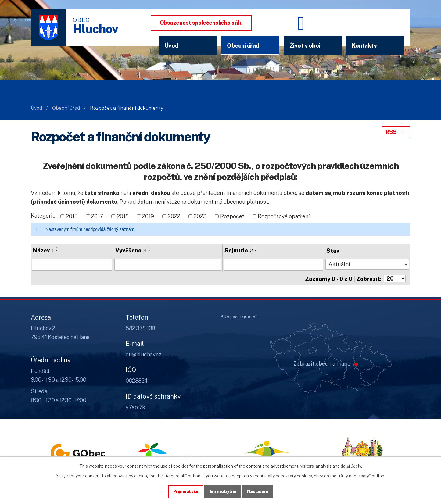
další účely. (351, 466)
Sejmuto (239, 250)
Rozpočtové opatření (284, 216)
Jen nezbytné (223, 491)
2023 (200, 216)
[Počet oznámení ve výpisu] (395, 278)
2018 (123, 216)
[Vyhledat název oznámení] (72, 265)
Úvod (172, 45)
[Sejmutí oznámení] (274, 265)
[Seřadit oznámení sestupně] (57, 250)
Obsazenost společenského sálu (201, 23)
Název (43, 250)
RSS (396, 132)
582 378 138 (140, 328)
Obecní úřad (243, 45)
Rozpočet (232, 216)
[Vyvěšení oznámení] (168, 265)
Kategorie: (44, 216)
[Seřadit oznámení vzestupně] (57, 248)
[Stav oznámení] (367, 264)
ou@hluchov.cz (143, 354)
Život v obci (305, 45)
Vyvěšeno (131, 250)
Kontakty (364, 45)
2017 (97, 216)
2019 (148, 216)
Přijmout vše (186, 491)
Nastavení (258, 491)
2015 (72, 216)
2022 (174, 216)
